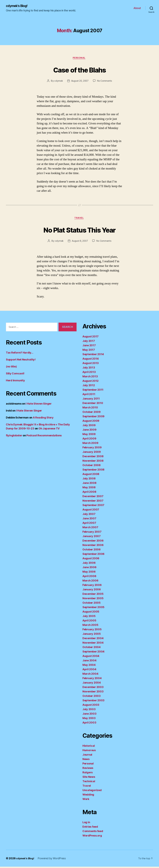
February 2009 (92, 449)
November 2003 (93, 693)
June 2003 (89, 715)
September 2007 (93, 506)
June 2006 (89, 569)
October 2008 (92, 466)
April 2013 (89, 373)
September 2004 (93, 653)
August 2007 (91, 511)
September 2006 (93, 555)
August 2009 (91, 422)
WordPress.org (92, 837)
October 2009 (92, 413)
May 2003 (89, 719)
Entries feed (90, 828)
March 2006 (90, 582)
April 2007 (89, 524)
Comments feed (93, 832)
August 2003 (91, 706)
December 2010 (93, 404)
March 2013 (90, 378)
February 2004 (92, 679)
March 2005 (90, 626)
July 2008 (89, 480)
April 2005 (89, 622)
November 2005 (93, 600)
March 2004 (90, 675)
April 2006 (89, 577)
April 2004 (89, 671)
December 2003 (93, 688)
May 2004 (89, 666)
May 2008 (89, 489)
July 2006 (89, 564)
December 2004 (93, 640)
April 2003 (89, 724)
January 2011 (91, 400)
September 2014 (93, 356)
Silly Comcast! (15, 375)
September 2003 (93, 702)
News (86, 760)
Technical (89, 783)
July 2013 (89, 369)
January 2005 (92, 635)
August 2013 (91, 364)
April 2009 (89, 440)
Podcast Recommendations (44, 437)
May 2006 (89, 573)
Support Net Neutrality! (21, 361)
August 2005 (91, 613)
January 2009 (92, 453)
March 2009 (90, 444)
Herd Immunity (15, 382)
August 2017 (90, 338)
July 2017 (89, 342)
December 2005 (93, 595)
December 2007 (93, 498)
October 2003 (92, 697)
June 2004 (89, 662)
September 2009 (93, 418)
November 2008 (93, 462)
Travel (79, 219)
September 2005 (93, 608)
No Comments (105, 82)
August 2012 (90, 382)
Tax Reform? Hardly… (20, 354)
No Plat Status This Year (79, 230)
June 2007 (89, 520)
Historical (89, 747)
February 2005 (92, 631)
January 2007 (92, 537)
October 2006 (92, 551)
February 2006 (92, 586)
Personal (79, 59)
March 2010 (90, 409)
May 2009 (89, 435)
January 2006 (92, 591)
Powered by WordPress (53, 860)
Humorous (89, 752)
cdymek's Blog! (18, 6)
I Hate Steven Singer (39, 405)
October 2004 (92, 648)
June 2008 (89, 484)
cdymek (58, 82)
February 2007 (92, 533)
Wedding (88, 796)
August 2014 (91, 360)
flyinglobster (14, 437)
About (137, 8)
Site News (89, 778)
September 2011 (93, 391)
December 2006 (93, 542)
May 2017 (89, 351)
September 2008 (93, 471)
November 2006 (93, 546)
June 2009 (89, 431)
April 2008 (89, 493)
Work (86, 800)
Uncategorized (92, 791)
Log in (86, 824)
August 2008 (91, 475)
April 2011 (89, 395)
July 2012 (89, 387)
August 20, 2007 (80, 82)
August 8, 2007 (80, 242)
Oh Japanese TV (49, 430)
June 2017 (89, 347)
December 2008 (93, 458)
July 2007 (89, 515)
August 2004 (91, 657)
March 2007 (90, 529)
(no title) (11, 368)
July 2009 (89, 427)
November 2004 (93, 644)
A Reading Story (43, 419)
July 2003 (89, 711)
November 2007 (93, 502)
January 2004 (92, 684)
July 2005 (89, 617)
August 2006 (91, 560)
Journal (87, 756)
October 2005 (92, 604)
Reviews (88, 769)
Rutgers (88, 774)
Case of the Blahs (80, 70)
